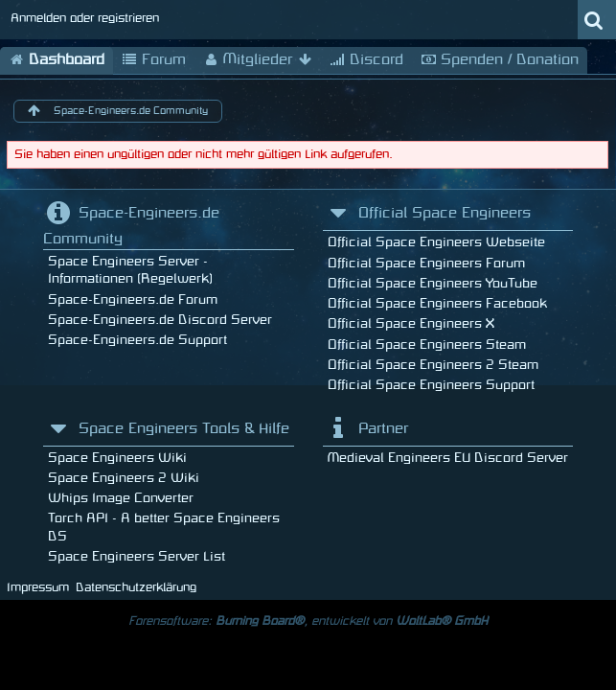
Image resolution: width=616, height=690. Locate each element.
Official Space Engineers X (411, 323)
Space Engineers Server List (137, 556)
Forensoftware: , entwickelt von (308, 621)
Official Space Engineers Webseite (436, 242)
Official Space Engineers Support (431, 385)
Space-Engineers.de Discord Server (160, 320)
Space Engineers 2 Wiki (124, 478)
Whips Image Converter (121, 498)
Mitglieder (258, 60)
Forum (154, 60)
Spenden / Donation (500, 60)
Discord (366, 60)
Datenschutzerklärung (136, 587)
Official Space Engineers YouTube (433, 283)
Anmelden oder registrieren (85, 18)
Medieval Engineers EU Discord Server (448, 458)
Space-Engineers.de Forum (133, 299)
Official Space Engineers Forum (426, 263)
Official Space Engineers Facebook (437, 303)
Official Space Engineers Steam (427, 345)
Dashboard (57, 60)
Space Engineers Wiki (117, 458)
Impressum (38, 587)
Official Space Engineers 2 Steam (433, 365)
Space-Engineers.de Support (137, 340)
